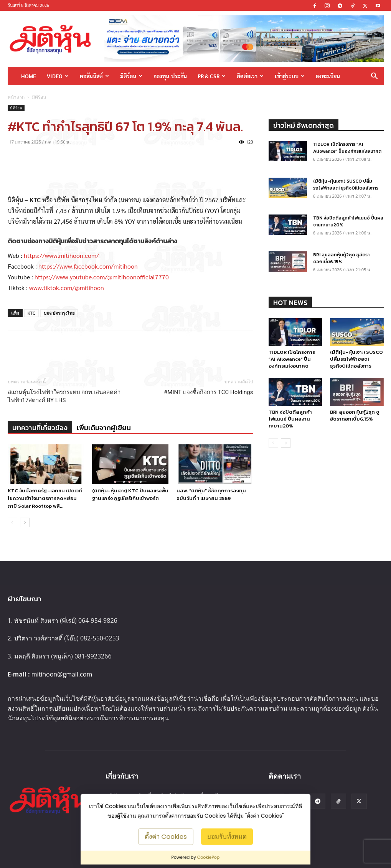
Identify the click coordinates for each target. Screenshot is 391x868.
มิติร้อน (131, 76)
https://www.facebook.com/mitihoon (88, 266)
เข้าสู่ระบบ (290, 76)
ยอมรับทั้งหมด (227, 836)
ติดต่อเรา (250, 76)
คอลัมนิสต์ (94, 76)
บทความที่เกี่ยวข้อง (40, 428)
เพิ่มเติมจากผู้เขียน (104, 428)
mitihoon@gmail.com (62, 674)
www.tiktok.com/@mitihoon (67, 288)
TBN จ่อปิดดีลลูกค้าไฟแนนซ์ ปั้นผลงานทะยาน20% (290, 419)
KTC (31, 313)
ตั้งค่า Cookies (166, 836)
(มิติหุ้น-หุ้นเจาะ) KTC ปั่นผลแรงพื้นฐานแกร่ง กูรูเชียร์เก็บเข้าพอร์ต (130, 494)
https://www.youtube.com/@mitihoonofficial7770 (102, 277)
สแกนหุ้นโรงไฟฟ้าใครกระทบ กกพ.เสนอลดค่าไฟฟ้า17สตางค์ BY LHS (64, 396)
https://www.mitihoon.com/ (61, 255)
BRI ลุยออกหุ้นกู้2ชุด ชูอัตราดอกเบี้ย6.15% (341, 258)
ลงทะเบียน (328, 76)
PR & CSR (212, 76)
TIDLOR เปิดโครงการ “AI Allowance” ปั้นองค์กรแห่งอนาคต (347, 148)
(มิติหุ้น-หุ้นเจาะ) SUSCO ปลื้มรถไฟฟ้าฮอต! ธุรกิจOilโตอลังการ (346, 185)
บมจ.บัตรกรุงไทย (59, 313)
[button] (375, 77)
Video (58, 76)
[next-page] (25, 522)
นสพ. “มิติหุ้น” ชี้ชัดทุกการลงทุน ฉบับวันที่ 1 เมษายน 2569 (211, 494)
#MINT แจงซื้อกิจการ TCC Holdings (208, 392)
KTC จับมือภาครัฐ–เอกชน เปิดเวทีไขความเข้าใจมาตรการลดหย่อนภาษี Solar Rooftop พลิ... (45, 498)
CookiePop (209, 857)
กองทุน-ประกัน (170, 76)
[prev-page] (12, 522)
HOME (29, 76)
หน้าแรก (16, 97)
